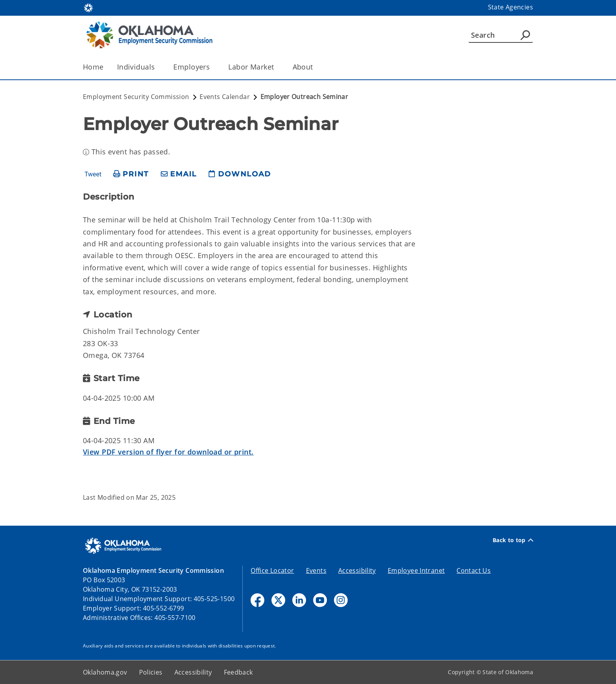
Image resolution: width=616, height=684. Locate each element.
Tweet (93, 174)
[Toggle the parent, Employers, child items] (212, 67)
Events (316, 570)
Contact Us (474, 570)
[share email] (179, 174)
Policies (151, 672)
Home (93, 67)
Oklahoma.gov (105, 672)
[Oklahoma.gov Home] (88, 7)
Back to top (513, 540)
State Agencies (511, 7)
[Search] (501, 35)
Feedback (238, 672)
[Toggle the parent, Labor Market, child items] (277, 67)
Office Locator (272, 570)
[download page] (240, 174)
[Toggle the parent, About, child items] (316, 67)
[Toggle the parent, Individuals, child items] (157, 67)
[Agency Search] (525, 35)
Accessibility (357, 570)
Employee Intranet (416, 570)
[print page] (131, 174)
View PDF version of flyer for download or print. (168, 452)
